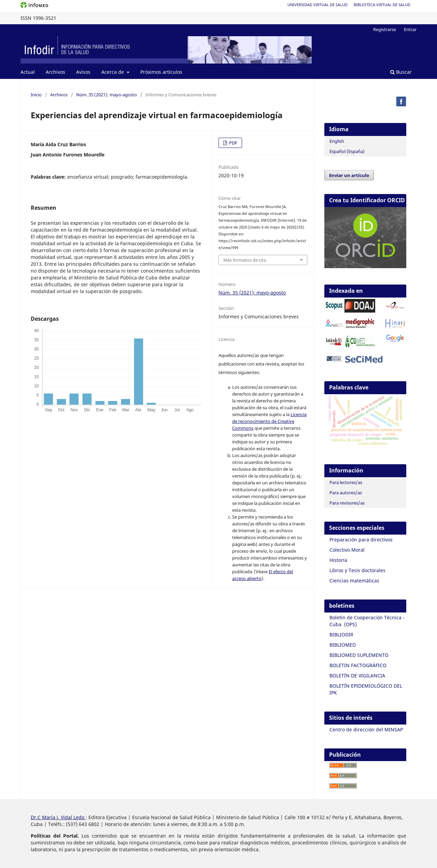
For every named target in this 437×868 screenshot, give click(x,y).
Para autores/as (346, 493)
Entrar (410, 29)
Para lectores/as (346, 482)
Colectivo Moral (347, 550)
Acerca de (113, 72)
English (337, 141)
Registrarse (385, 29)
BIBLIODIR (341, 635)
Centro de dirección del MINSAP (366, 729)
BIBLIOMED (343, 645)
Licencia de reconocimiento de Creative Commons (269, 421)
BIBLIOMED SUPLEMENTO (359, 655)
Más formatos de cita (245, 260)
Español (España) (347, 151)
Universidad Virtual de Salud (318, 5)
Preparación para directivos (361, 540)
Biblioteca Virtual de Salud (382, 5)
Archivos (55, 72)
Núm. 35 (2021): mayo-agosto (107, 95)
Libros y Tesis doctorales (357, 570)
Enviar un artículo (349, 175)
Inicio (36, 95)
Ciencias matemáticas (354, 581)
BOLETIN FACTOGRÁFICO (358, 665)
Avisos (83, 72)
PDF (233, 143)
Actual (28, 72)
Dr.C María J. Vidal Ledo (58, 817)
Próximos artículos (161, 72)
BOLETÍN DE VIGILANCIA (357, 676)
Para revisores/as (347, 503)
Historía (338, 560)
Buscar (401, 72)
